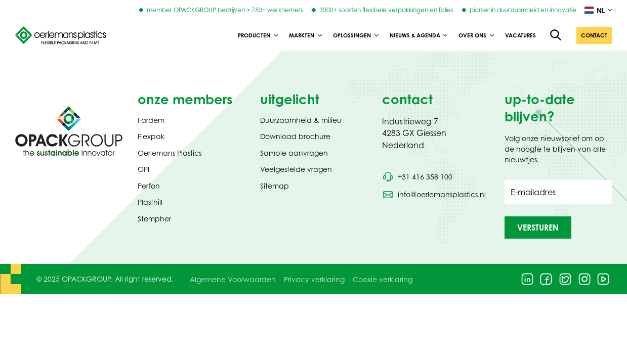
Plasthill (150, 202)
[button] (594, 35)
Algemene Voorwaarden (233, 279)
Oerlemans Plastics (170, 153)
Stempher (154, 219)
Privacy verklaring (314, 279)
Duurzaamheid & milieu (301, 120)
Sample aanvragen (294, 153)
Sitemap (275, 186)
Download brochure (295, 136)
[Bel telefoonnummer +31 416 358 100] (417, 177)
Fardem (151, 120)
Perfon (149, 186)
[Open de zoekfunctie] (556, 35)
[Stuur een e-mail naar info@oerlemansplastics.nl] (434, 195)
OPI (143, 169)
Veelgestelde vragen (296, 169)
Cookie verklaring (383, 279)
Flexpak (151, 136)
